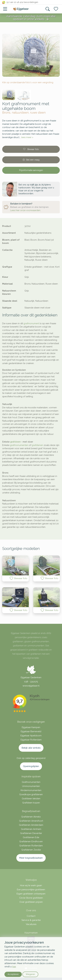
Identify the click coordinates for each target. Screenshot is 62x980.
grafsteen (15, 442)
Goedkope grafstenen (31, 794)
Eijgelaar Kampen (31, 727)
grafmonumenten (19, 445)
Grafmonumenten (31, 782)
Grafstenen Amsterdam (31, 825)
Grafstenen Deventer (31, 833)
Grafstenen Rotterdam (31, 846)
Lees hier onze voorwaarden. (26, 210)
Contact (31, 916)
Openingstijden (31, 766)
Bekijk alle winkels (31, 748)
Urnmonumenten (31, 786)
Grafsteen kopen (31, 803)
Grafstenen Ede (31, 837)
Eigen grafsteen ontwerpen (31, 894)
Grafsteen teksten (31, 799)
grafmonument (31, 323)
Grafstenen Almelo (31, 817)
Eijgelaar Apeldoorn (31, 736)
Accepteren (13, 974)
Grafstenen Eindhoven (31, 841)
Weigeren (30, 974)
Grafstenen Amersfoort (31, 821)
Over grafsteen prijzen (31, 902)
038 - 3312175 (31, 682)
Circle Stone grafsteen (31, 898)
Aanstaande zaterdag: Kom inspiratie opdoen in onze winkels (31, 18)
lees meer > (27, 137)
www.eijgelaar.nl (31, 686)
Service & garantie (31, 920)
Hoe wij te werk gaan (31, 885)
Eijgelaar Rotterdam (31, 740)
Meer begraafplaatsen (31, 858)
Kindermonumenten (31, 790)
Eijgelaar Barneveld (31, 731)
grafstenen (37, 445)
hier (14, 967)
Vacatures (31, 924)
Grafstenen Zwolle (31, 850)
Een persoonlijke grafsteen (31, 890)
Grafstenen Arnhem (31, 829)
